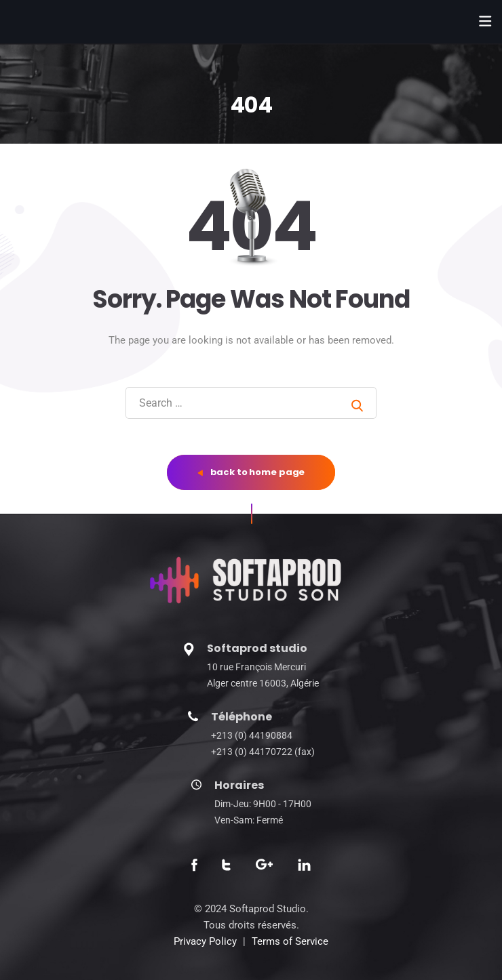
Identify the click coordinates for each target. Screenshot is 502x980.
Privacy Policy (205, 941)
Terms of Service (290, 941)
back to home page (251, 472)
